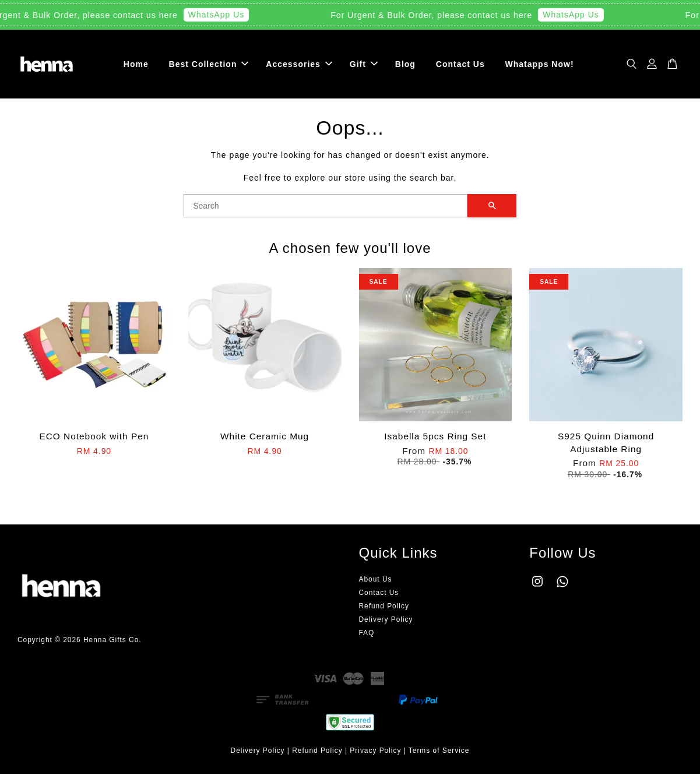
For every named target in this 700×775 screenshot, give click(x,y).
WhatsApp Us (219, 15)
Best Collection (209, 64)
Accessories (299, 64)
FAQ (367, 634)
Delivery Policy (386, 621)
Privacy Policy (375, 751)
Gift (364, 64)
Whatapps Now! (540, 64)
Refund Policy (384, 607)
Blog (405, 64)
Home (136, 64)
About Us (376, 580)
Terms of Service (439, 751)
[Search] (326, 207)
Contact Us (460, 64)
